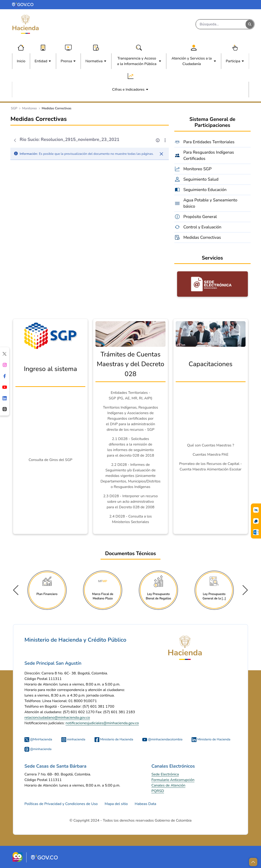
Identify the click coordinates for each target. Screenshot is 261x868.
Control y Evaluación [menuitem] (202, 227)
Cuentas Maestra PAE (211, 455)
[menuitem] (21, 61)
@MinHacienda (38, 739)
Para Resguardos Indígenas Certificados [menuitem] (209, 155)
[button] (245, 590)
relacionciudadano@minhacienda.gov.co (57, 718)
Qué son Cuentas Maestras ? (211, 445)
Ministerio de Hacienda (114, 739)
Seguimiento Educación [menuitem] (205, 190)
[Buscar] (221, 24)
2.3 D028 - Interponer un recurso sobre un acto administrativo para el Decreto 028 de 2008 (130, 502)
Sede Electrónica (165, 774)
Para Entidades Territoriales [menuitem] (209, 142)
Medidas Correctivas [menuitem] (202, 237)
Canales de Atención (168, 785)
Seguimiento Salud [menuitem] (201, 179)
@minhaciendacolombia (162, 739)
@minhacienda (38, 749)
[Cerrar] (161, 154)
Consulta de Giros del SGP (50, 460)
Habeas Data (145, 804)
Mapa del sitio (116, 804)
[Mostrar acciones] (165, 140)
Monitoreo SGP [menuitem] (197, 169)
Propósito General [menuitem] (200, 217)
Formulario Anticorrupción (173, 780)
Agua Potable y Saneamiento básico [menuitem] (210, 203)
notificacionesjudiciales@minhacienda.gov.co (102, 723)
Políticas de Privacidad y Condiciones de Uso (61, 804)
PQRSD (158, 791)
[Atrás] (15, 140)
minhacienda (73, 739)
